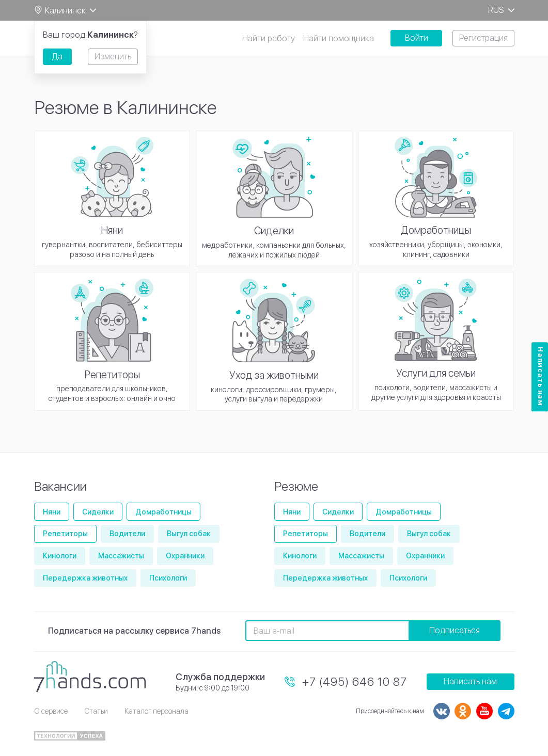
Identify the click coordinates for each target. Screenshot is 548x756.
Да (57, 57)
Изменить (113, 57)
